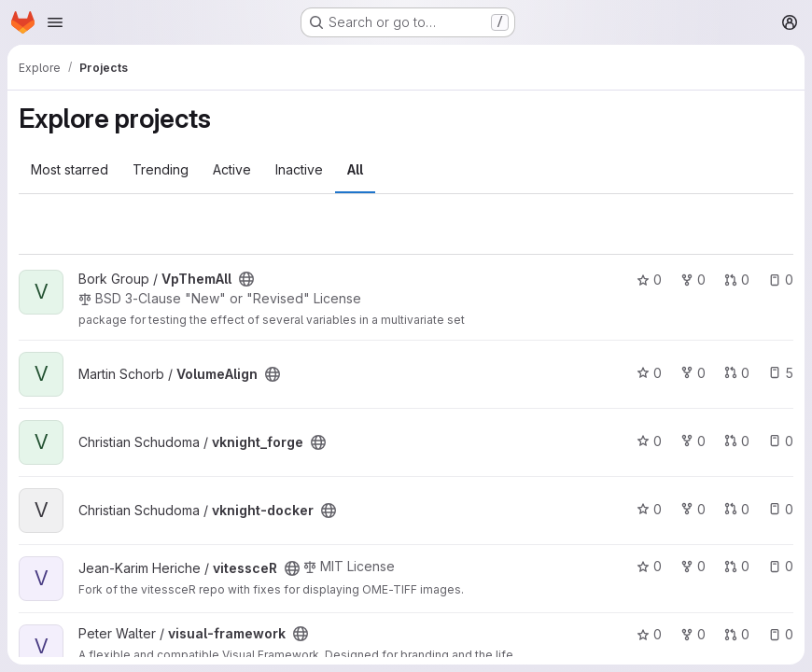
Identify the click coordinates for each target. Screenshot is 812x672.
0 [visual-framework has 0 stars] (649, 634)
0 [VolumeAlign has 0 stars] (649, 373)
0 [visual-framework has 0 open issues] (781, 634)
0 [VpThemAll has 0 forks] (693, 280)
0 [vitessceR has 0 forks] (693, 566)
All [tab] (355, 169)
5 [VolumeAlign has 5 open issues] (781, 373)
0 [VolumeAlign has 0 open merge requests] (737, 373)
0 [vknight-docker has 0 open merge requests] (737, 509)
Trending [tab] (161, 169)
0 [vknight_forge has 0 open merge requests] (737, 441)
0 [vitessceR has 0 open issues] (781, 566)
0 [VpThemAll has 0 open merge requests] (737, 280)
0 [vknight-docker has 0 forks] (693, 509)
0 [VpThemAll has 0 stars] (649, 280)
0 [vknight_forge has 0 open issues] (781, 441)
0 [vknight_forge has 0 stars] (649, 441)
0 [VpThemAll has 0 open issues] (781, 280)
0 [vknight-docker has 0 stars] (649, 509)
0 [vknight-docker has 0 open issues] (781, 509)
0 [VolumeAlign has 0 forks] (693, 373)
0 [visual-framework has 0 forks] (693, 634)
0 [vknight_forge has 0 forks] (693, 441)
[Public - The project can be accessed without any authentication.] (246, 279)
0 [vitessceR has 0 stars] (649, 566)
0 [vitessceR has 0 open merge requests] (737, 566)
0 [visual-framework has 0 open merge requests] (737, 634)
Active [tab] (232, 169)
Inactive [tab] (299, 169)
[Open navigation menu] (55, 22)
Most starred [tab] (70, 169)
